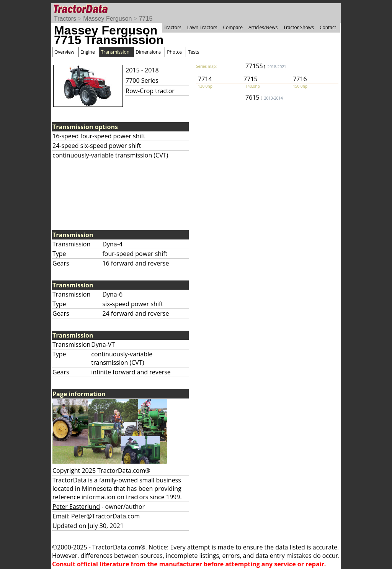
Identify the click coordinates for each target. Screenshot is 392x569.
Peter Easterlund (76, 507)
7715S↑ (266, 66)
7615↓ (264, 97)
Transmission (115, 52)
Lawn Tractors (202, 27)
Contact (328, 27)
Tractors (65, 19)
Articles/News (263, 27)
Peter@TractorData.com (105, 516)
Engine (88, 52)
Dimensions (148, 52)
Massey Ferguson (107, 19)
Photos (174, 52)
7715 (146, 19)
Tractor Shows (299, 27)
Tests (194, 52)
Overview (64, 52)
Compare (233, 27)
